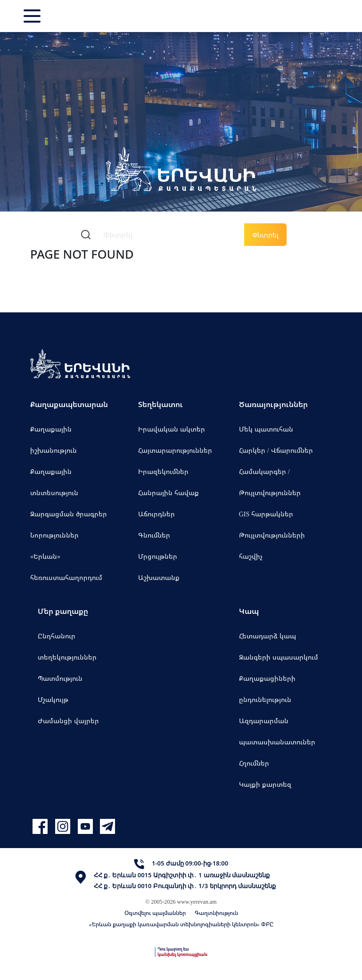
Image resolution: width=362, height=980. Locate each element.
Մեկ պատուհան (266, 429)
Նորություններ (54, 535)
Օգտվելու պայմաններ (155, 913)
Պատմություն (60, 678)
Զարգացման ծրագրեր (69, 514)
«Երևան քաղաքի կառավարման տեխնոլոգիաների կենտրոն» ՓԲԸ (181, 924)
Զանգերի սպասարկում (279, 657)
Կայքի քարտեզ (265, 784)
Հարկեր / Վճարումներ (276, 450)
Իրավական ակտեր (172, 429)
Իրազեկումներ (163, 471)
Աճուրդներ (156, 514)
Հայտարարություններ (175, 450)
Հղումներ (254, 763)
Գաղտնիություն (216, 913)
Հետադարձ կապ (267, 636)
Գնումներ (154, 535)
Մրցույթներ (158, 556)
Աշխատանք (159, 577)
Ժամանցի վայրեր (68, 721)
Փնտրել (265, 235)
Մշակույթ (53, 699)
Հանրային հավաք (169, 493)
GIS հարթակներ (266, 514)
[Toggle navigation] (33, 16)
